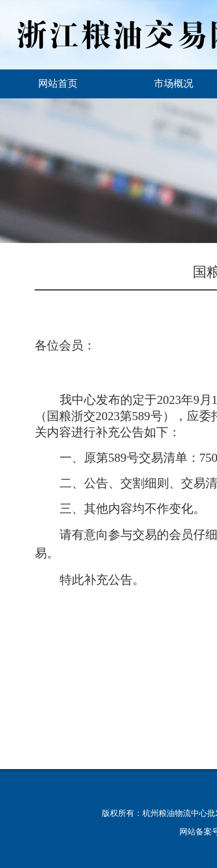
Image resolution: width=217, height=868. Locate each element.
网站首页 (58, 84)
